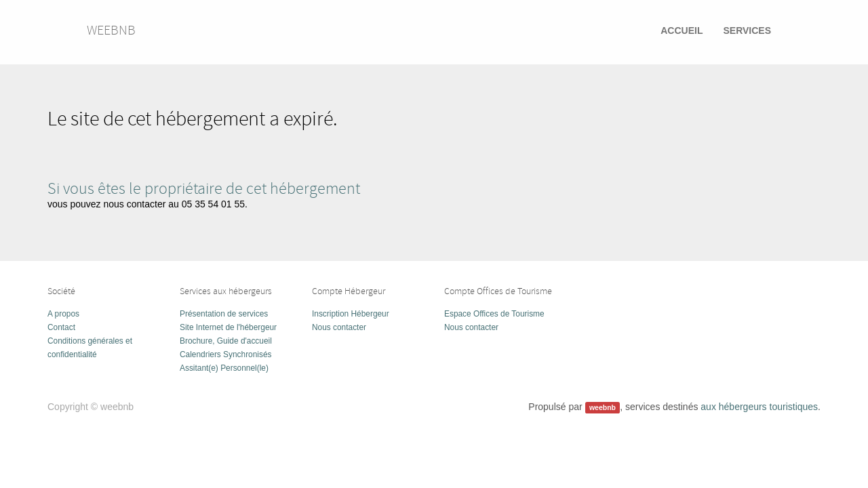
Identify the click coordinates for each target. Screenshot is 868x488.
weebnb (111, 30)
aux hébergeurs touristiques (759, 407)
